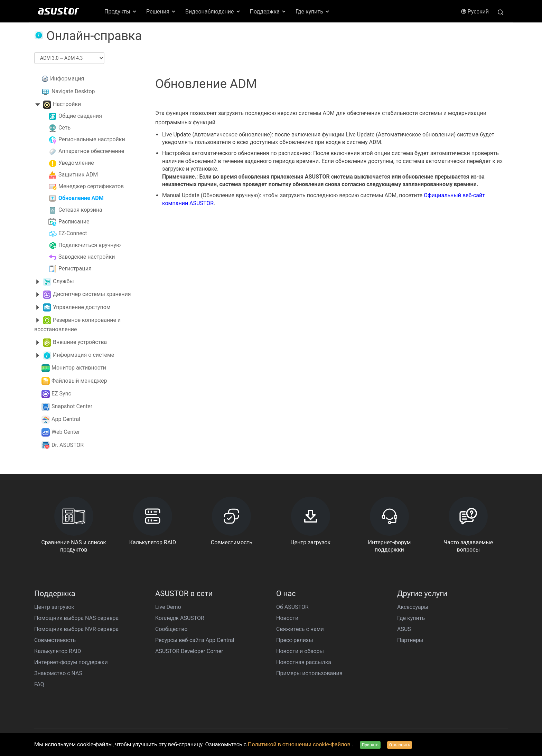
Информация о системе (83, 355)
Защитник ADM (78, 175)
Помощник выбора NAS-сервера (76, 618)
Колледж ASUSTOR (180, 618)
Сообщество (171, 629)
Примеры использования (309, 673)
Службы (63, 281)
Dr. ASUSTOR (68, 445)
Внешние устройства (80, 342)
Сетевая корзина (80, 210)
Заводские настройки (87, 257)
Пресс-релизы (295, 640)
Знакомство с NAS (58, 673)
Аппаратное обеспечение (91, 151)
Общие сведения (80, 116)
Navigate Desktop (73, 91)
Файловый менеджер (79, 381)
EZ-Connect (73, 233)
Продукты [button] (121, 12)
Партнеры (410, 640)
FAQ (39, 684)
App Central (66, 419)
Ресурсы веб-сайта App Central (195, 640)
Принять (370, 745)
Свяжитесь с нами (300, 629)
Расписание (74, 222)
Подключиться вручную (90, 245)
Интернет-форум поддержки (71, 662)
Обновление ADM (81, 198)
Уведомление (76, 163)
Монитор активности (79, 368)
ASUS (404, 629)
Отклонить (400, 745)
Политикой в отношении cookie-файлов (300, 744)
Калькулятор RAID (58, 651)
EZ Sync (61, 394)
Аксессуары (413, 607)
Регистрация (75, 269)
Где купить (411, 618)
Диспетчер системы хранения (92, 294)
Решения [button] (161, 12)
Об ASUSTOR (292, 607)
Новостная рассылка (304, 662)
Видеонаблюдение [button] (213, 12)
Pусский (475, 12)
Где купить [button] (313, 12)
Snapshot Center (72, 406)
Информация (67, 79)
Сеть (64, 128)
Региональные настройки (92, 139)
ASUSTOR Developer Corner (189, 651)
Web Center (66, 432)
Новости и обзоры (300, 651)
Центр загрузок (54, 607)
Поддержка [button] (268, 12)
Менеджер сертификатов (91, 186)
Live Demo (168, 607)
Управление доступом (82, 307)
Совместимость (55, 640)
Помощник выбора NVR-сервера (76, 629)
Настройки (67, 104)
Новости (287, 618)
